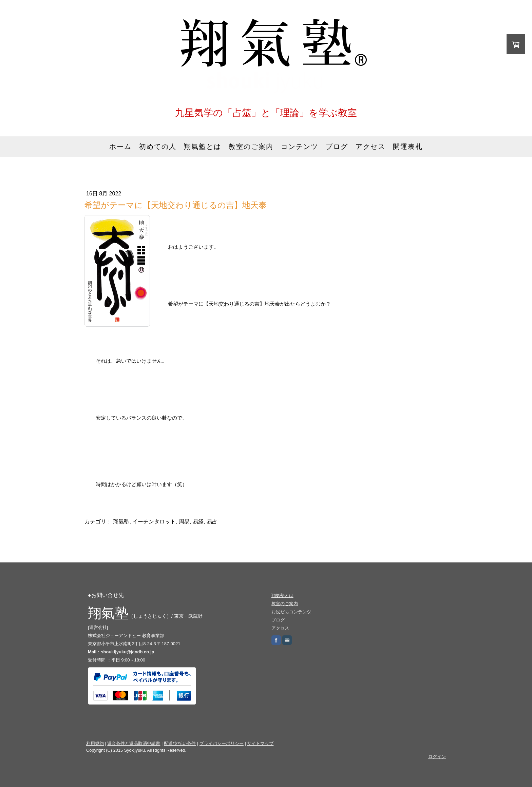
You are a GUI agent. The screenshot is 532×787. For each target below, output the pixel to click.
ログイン (437, 757)
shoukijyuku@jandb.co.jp (127, 652)
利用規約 (95, 743)
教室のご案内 (251, 147)
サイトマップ (260, 743)
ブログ (337, 147)
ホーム (120, 147)
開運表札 (408, 147)
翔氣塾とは (203, 147)
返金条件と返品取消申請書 (134, 743)
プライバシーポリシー (222, 743)
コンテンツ (300, 147)
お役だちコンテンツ (291, 612)
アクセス (370, 147)
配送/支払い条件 (180, 743)
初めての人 (158, 147)
